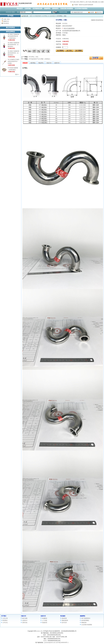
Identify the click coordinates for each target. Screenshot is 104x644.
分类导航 (28, 8)
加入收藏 (101, 2)
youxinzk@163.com (50, 643)
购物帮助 (47, 8)
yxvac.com (40, 631)
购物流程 (84, 623)
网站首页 (20, 8)
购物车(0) (6, 21)
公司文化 (5, 623)
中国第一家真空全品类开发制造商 (84, 5)
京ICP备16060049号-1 (62, 643)
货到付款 (25, 623)
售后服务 (63, 616)
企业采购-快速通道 (81, 8)
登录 (78, 2)
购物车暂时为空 (78, 12)
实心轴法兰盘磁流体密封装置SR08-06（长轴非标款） (13, 36)
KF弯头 (45, 16)
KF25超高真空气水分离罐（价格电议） (40, 59)
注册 (5, 19)
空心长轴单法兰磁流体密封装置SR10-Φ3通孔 (13, 61)
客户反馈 (89, 2)
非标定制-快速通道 (67, 8)
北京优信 (52, 16)
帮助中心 (83, 2)
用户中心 (99, 12)
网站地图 (95, 2)
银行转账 (25, 618)
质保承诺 (64, 618)
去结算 (92, 12)
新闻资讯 (55, 8)
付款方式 (23, 616)
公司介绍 (5, 618)
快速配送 (45, 618)
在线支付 (25, 620)
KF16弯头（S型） (34, 57)
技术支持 (64, 623)
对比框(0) (6, 23)
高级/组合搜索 (63, 12)
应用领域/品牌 (37, 8)
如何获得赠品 (85, 620)
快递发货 (45, 623)
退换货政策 (65, 620)
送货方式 (43, 616)
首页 (31, 16)
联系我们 (5, 620)
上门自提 (45, 620)
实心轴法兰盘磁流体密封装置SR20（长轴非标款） (13, 53)
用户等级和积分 (86, 618)
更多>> (17, 74)
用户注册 (73, 2)
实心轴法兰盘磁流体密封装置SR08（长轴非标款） (13, 45)
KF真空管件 (38, 16)
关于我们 (4, 616)
